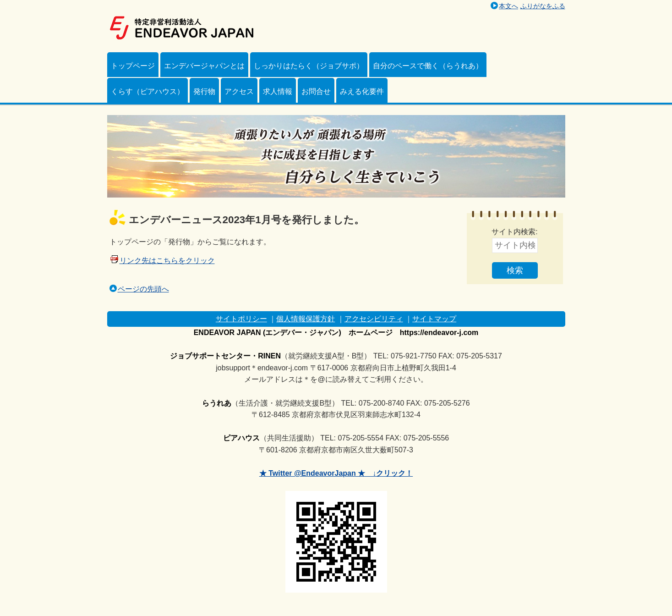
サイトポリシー (241, 319)
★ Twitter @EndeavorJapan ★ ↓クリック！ (336, 473)
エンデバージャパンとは (204, 66)
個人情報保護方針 (306, 319)
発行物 (204, 91)
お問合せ (316, 91)
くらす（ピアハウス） (148, 91)
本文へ (508, 6)
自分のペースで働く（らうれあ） (428, 66)
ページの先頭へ (139, 289)
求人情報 (278, 91)
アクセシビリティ (374, 319)
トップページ (133, 66)
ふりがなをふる (543, 6)
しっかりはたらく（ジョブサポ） (309, 66)
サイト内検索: (514, 232)
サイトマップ (434, 319)
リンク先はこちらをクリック (167, 261)
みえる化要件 (362, 91)
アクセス (239, 91)
